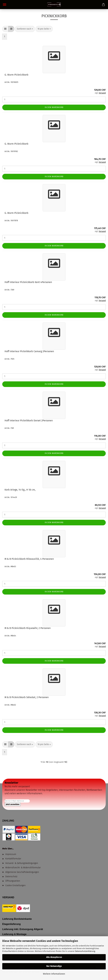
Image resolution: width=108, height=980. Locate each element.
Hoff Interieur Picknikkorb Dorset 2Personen (29, 421)
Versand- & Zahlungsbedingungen (22, 863)
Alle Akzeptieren (54, 957)
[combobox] (25, 29)
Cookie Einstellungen (15, 885)
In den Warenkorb (54, 107)
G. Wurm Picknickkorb (16, 75)
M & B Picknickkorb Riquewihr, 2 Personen (28, 628)
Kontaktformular (13, 859)
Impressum (11, 854)
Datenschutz (11, 877)
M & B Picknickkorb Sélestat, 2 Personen (27, 697)
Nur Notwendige (54, 966)
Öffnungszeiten (13, 881)
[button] (5, 29)
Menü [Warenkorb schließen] (5, 5)
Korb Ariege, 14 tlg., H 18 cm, (20, 490)
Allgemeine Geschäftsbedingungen (22, 872)
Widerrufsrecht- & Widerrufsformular (23, 868)
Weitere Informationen (54, 974)
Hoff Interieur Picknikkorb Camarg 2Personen (29, 351)
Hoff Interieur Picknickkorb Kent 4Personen (28, 282)
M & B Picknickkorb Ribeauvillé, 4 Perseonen (29, 559)
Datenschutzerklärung (85, 951)
